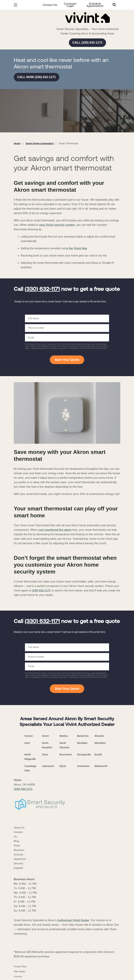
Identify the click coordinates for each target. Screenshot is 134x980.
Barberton (83, 736)
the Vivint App (78, 248)
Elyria (63, 766)
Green (46, 736)
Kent (27, 743)
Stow (45, 755)
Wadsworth (101, 766)
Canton (29, 736)
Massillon (100, 743)
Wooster (99, 736)
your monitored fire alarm (55, 530)
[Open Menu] (15, 5)
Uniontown (83, 766)
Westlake (82, 743)
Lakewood (48, 766)
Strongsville (84, 755)
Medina (64, 736)
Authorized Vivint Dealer (73, 920)
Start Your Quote (67, 360)
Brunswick (66, 755)
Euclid (98, 755)
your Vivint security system (57, 225)
